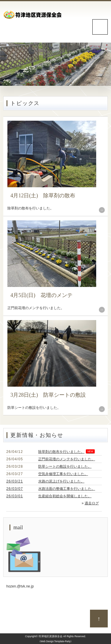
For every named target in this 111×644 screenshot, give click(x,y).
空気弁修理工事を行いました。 (63, 474)
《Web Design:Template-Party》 (55, 641)
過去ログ (92, 503)
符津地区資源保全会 (50, 636)
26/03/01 (15, 496)
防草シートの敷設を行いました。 (65, 467)
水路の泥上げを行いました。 (61, 481)
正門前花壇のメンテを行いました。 (67, 459)
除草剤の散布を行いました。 (66, 452)
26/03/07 (15, 489)
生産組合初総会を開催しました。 (65, 496)
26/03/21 (15, 481)
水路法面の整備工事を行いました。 (67, 489)
